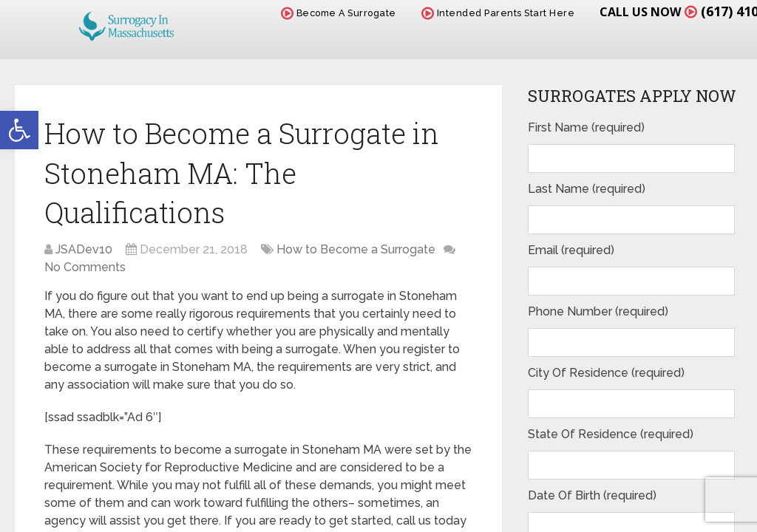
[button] (19, 130)
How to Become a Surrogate (356, 249)
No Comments (85, 267)
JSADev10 (84, 249)
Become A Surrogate (339, 13)
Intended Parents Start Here (498, 13)
